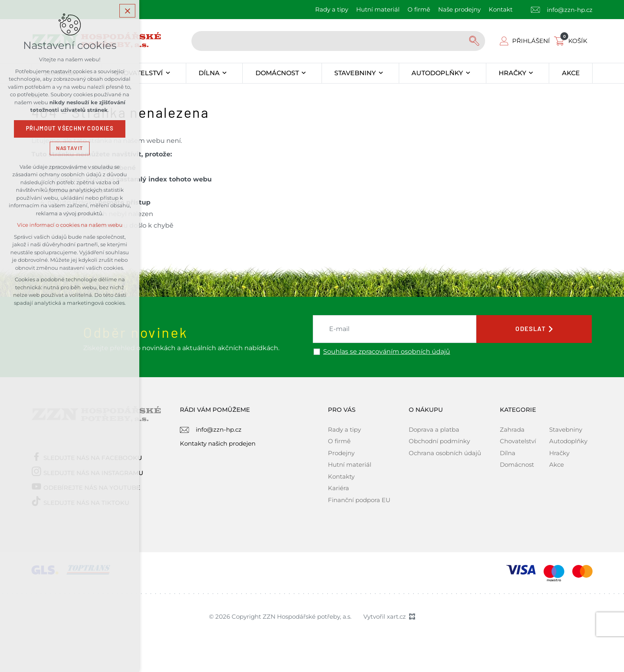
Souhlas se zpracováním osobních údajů (387, 352)
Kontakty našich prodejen (218, 443)
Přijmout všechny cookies (70, 129)
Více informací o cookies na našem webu (70, 226)
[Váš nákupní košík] (572, 41)
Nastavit (70, 149)
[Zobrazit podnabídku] (168, 73)
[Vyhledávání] (475, 41)
